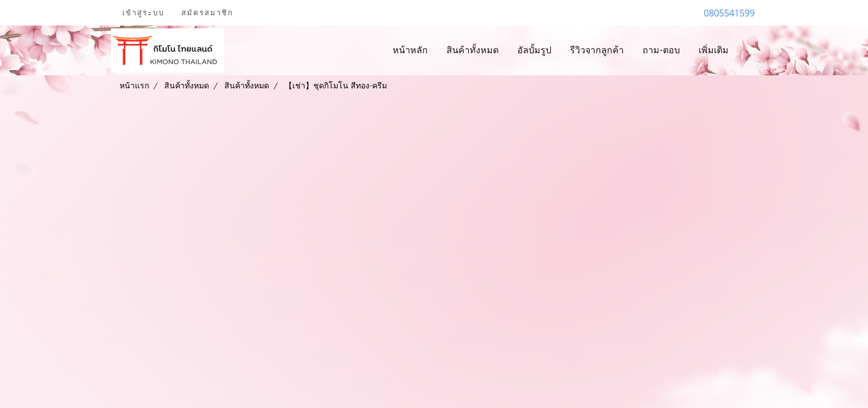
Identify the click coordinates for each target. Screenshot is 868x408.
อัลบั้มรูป (534, 50)
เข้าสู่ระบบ (143, 13)
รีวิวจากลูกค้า (597, 50)
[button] (748, 50)
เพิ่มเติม (714, 50)
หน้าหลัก (410, 50)
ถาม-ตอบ (661, 50)
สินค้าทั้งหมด (473, 50)
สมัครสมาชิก (207, 13)
